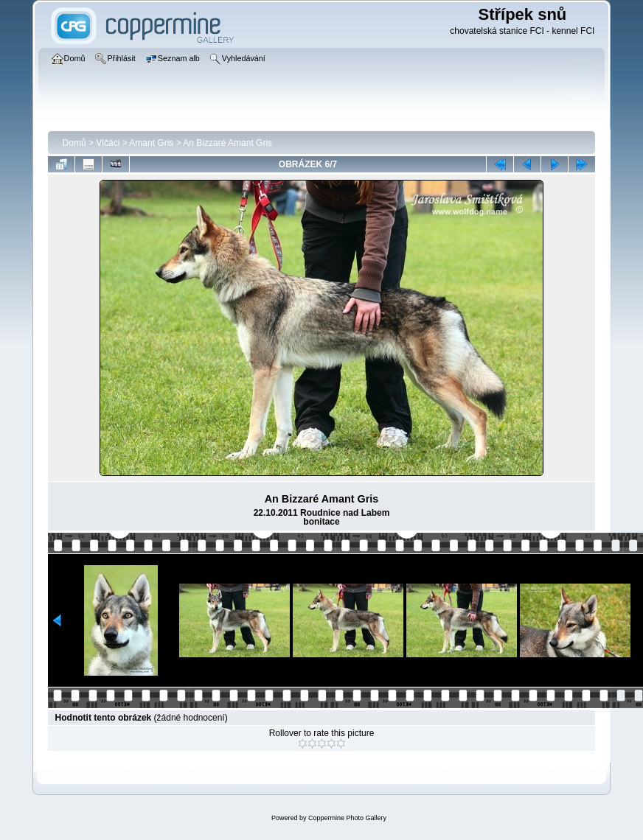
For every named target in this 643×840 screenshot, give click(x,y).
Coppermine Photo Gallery (347, 818)
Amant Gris (151, 143)
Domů (74, 143)
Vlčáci (108, 143)
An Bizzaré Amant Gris (227, 143)
